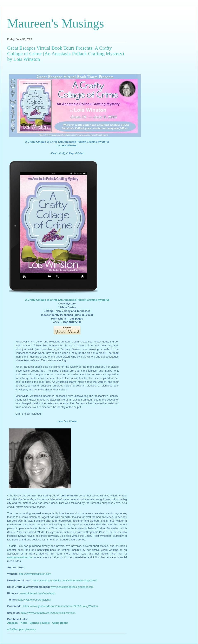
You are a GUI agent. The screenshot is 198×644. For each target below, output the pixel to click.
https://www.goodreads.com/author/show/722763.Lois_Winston (61, 606)
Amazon (12, 623)
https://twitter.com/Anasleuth (34, 600)
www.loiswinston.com (20, 557)
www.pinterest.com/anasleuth (38, 593)
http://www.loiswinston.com (35, 574)
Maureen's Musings (56, 23)
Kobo (24, 623)
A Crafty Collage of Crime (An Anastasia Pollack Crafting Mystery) (67, 300)
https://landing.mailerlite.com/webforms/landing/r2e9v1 (65, 580)
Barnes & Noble (40, 623)
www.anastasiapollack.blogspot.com (72, 587)
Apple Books (60, 623)
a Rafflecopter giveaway (22, 629)
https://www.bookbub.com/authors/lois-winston (48, 613)
